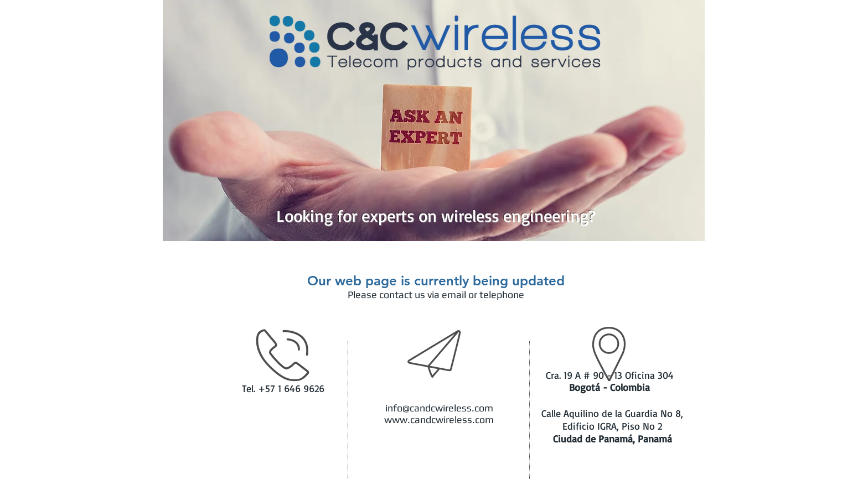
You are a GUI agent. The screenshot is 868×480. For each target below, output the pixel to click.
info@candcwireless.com (439, 408)
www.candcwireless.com (439, 419)
